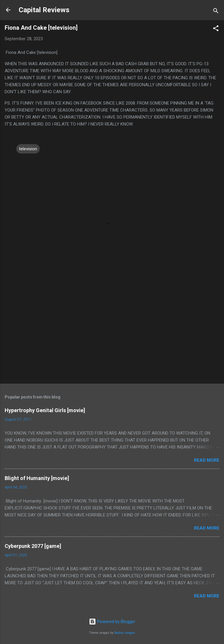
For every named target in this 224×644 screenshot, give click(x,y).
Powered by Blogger (112, 622)
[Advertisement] (112, 334)
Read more (207, 460)
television (28, 149)
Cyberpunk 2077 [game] (33, 546)
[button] (216, 29)
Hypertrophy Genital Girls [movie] (45, 410)
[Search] (216, 12)
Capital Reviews (44, 10)
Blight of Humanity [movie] (37, 478)
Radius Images (125, 633)
